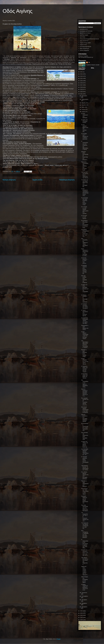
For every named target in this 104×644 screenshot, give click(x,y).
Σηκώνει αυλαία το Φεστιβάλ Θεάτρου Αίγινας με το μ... (84, 392)
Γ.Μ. (89, 62)
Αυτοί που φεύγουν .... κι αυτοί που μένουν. (85, 261)
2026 (82, 620)
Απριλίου (84, 105)
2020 (82, 92)
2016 (82, 83)
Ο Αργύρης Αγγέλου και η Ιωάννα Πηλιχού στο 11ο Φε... (84, 269)
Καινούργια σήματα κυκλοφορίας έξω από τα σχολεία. (85, 410)
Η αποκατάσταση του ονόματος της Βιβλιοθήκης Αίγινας (85, 145)
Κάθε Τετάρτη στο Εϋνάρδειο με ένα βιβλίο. (85, 579)
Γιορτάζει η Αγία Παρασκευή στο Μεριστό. (85, 484)
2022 (82, 611)
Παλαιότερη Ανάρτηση (67, 180)
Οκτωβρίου (84, 600)
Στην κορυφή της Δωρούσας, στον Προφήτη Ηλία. (85, 436)
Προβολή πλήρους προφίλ (93, 65)
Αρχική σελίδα (37, 180)
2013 (82, 76)
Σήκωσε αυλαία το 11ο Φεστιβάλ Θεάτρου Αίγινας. (84, 418)
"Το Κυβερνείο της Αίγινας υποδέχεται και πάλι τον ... (85, 526)
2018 (82, 87)
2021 (82, 94)
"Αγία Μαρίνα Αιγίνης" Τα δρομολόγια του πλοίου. (85, 468)
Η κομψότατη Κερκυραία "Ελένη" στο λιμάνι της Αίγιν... (85, 321)
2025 (82, 617)
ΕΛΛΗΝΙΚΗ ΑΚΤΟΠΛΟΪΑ (86, 31)
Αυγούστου (84, 593)
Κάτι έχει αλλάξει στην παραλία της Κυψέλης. (84, 279)
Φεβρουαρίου (85, 99)
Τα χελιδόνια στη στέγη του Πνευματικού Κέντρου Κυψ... (85, 224)
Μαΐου (83, 107)
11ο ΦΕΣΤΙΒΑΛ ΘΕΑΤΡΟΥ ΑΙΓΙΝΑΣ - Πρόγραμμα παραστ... (85, 344)
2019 (82, 89)
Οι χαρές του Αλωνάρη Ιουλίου (84, 121)
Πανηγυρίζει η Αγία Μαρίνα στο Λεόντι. (85, 327)
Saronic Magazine (84, 50)
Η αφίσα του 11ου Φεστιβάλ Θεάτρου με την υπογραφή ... (85, 289)
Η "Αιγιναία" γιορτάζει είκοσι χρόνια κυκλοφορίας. (85, 460)
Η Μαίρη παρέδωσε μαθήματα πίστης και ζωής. (85, 587)
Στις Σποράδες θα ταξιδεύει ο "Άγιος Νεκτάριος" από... (85, 243)
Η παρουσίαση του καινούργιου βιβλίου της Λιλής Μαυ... (85, 544)
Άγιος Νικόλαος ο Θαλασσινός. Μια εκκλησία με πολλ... (85, 252)
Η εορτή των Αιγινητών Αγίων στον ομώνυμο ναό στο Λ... (85, 553)
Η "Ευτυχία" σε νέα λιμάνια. (84, 217)
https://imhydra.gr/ (84, 48)
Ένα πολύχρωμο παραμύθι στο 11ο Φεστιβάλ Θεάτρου (85, 534)
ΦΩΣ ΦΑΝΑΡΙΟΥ (84, 41)
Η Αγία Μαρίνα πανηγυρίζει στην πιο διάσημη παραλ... (85, 335)
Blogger (59, 639)
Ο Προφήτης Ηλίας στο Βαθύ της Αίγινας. (84, 376)
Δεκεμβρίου (84, 607)
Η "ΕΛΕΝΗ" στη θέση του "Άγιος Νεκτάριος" (85, 306)
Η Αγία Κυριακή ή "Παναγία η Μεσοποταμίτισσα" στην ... (85, 192)
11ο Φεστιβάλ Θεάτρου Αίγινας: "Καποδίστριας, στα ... (85, 452)
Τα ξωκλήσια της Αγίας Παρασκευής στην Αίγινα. (85, 491)
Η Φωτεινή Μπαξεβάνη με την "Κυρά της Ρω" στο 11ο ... (85, 233)
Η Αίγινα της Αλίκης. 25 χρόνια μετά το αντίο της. (84, 444)
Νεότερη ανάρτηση (9, 180)
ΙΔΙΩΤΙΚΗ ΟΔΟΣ (84, 35)
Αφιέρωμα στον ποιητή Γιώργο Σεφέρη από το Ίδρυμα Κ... (85, 571)
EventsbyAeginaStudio (86, 47)
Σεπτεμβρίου (85, 596)
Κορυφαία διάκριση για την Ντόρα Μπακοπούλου (85, 499)
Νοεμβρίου (84, 603)
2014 (82, 78)
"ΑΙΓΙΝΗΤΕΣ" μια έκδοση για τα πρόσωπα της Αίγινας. (85, 175)
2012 (82, 74)
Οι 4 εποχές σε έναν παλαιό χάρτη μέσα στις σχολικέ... (85, 210)
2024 (82, 615)
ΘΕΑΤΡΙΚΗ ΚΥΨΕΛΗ (85, 33)
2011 (82, 72)
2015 (82, 81)
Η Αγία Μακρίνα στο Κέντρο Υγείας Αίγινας (85, 361)
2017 (82, 85)
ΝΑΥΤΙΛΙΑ (82, 37)
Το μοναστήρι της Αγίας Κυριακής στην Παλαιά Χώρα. (85, 201)
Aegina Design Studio (85, 43)
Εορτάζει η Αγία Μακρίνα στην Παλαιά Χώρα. (84, 353)
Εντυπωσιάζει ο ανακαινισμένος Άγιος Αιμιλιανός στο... (85, 427)
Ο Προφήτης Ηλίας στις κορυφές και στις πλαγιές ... (84, 369)
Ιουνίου (84, 109)
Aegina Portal (83, 45)
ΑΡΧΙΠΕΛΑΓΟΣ (84, 29)
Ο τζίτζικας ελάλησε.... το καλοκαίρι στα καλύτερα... (85, 298)
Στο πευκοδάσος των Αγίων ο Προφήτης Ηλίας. (85, 383)
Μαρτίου (84, 103)
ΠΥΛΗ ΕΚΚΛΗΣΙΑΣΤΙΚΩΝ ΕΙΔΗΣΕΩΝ (89, 39)
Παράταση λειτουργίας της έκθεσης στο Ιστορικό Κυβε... (85, 166)
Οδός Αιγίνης (18, 11)
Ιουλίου (84, 112)
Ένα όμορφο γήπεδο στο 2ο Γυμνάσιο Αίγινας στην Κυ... (85, 401)
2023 (82, 613)
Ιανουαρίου (84, 96)
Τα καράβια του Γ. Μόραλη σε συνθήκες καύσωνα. (85, 136)
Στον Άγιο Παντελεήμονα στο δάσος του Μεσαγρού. (85, 508)
